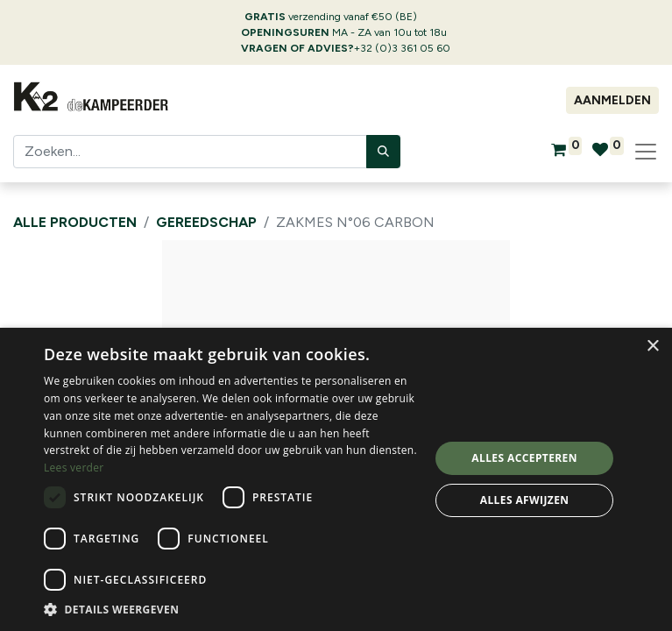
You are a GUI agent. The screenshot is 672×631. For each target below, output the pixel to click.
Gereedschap (206, 222)
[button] (231, 609)
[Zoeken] (383, 152)
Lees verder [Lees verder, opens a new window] (74, 468)
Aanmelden (612, 100)
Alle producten (75, 222)
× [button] (652, 347)
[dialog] (336, 479)
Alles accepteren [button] (524, 458)
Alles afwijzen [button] (525, 500)
